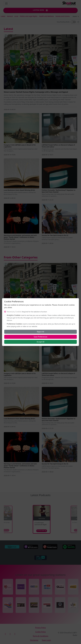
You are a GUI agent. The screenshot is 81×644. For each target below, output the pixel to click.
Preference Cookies (14, 324)
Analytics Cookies (14, 315)
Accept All (41, 342)
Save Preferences (40, 337)
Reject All (40, 332)
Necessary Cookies (14, 312)
